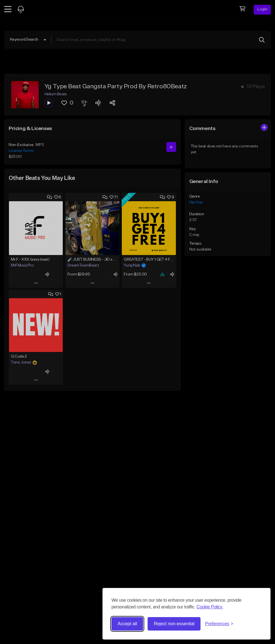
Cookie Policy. (210, 607)
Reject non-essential (174, 624)
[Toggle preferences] (219, 624)
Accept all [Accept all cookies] (127, 624)
